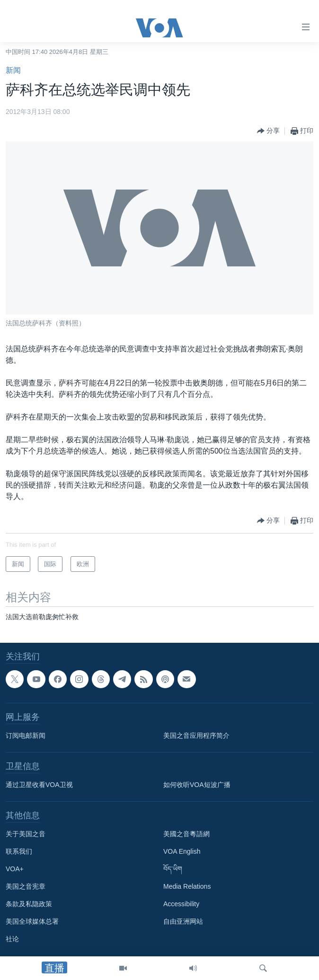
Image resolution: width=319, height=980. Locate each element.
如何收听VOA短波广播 (197, 785)
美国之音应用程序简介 (196, 735)
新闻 (13, 70)
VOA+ (15, 869)
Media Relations (187, 886)
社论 (12, 939)
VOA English (182, 851)
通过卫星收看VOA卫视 (39, 785)
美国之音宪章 (26, 886)
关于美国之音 (26, 834)
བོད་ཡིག (173, 869)
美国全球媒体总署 (32, 921)
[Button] (268, 131)
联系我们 (19, 851)
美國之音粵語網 (186, 834)
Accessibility (181, 904)
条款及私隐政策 (29, 904)
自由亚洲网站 (183, 921)
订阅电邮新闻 (26, 735)
